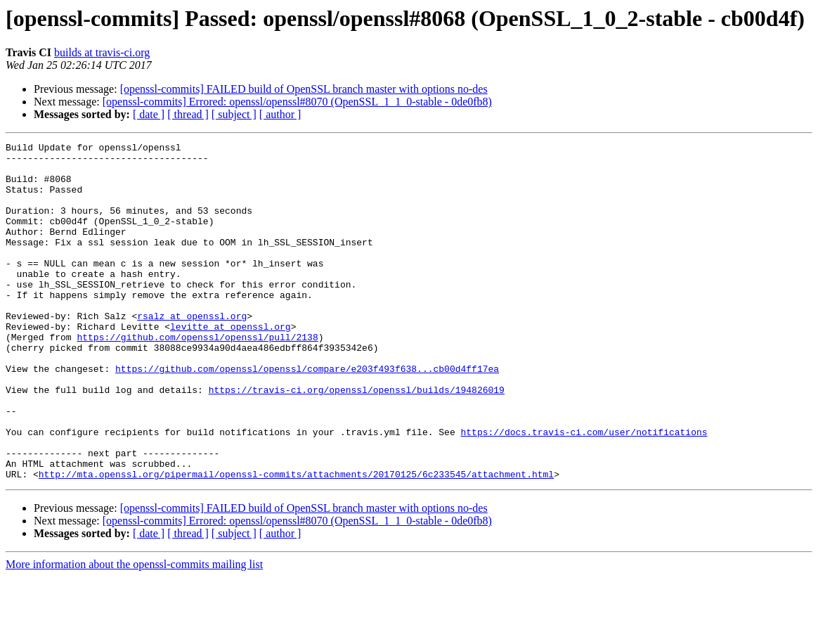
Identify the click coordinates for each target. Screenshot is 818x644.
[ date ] (149, 114)
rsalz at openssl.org (192, 352)
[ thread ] (188, 114)
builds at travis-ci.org (102, 52)
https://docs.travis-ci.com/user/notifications (584, 491)
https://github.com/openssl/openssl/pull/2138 (197, 377)
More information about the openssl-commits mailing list (134, 632)
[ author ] (280, 114)
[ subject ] (234, 114)
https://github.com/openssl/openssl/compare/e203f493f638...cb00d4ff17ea (307, 415)
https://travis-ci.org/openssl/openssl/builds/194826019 (357, 440)
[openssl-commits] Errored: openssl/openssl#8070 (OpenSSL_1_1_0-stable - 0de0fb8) (297, 102)
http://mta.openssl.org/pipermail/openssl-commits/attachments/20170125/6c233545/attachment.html (296, 541)
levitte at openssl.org (231, 364)
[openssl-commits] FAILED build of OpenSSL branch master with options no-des (304, 89)
